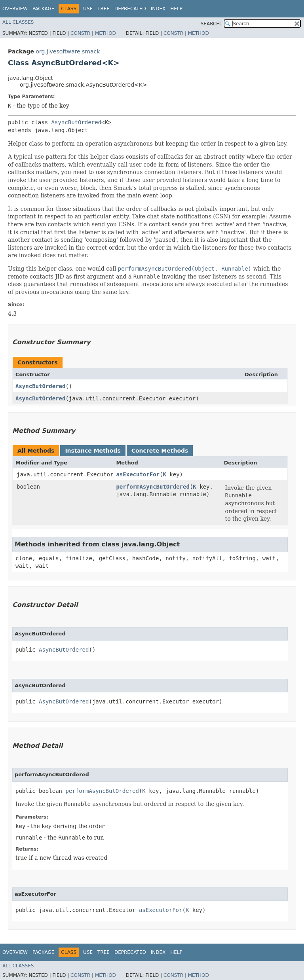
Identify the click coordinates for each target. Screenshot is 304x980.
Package (43, 9)
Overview (15, 9)
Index (158, 9)
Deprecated (130, 9)
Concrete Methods (160, 451)
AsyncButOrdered (76, 122)
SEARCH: (211, 24)
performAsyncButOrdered (153, 487)
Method (105, 33)
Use (88, 9)
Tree (104, 9)
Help (176, 9)
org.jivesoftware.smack (68, 51)
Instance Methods (93, 451)
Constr (80, 33)
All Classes (18, 22)
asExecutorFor (138, 474)
